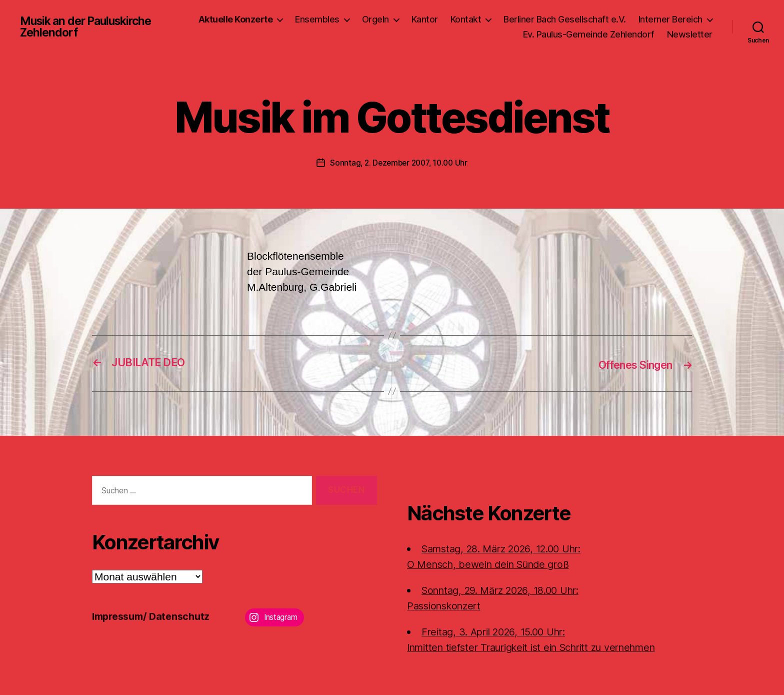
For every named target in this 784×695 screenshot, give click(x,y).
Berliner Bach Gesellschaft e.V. (565, 19)
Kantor (425, 19)
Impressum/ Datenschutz (155, 615)
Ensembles (317, 19)
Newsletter (690, 34)
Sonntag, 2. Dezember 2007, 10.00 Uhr (398, 163)
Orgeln (375, 19)
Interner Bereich (670, 19)
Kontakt (466, 19)
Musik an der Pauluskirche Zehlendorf (90, 27)
